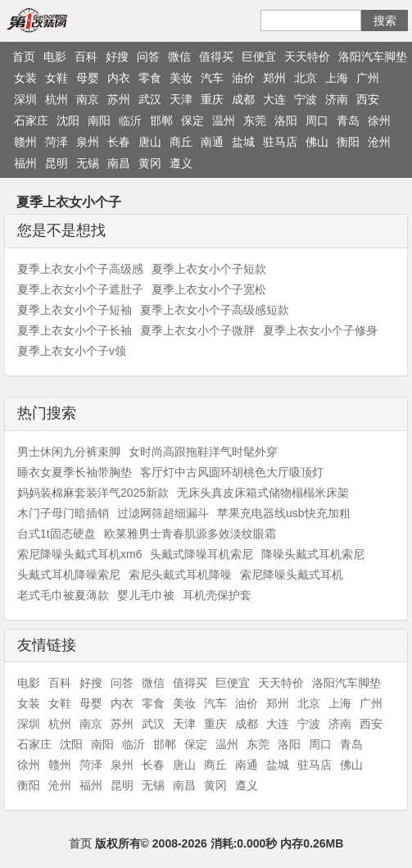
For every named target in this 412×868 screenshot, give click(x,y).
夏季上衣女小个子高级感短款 (215, 310)
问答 (148, 57)
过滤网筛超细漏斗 (163, 513)
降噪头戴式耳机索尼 (313, 554)
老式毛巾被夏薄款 (63, 595)
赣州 (25, 142)
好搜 (117, 57)
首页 (24, 57)
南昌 (119, 163)
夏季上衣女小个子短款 (209, 269)
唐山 (150, 142)
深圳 (25, 99)
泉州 (88, 142)
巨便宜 (259, 57)
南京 (88, 99)
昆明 (57, 163)
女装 (25, 78)
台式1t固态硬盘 (57, 534)
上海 (337, 78)
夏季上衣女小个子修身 (320, 330)
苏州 (119, 99)
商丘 (181, 142)
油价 (243, 78)
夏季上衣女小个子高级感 (80, 269)
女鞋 (57, 78)
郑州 (274, 78)
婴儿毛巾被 (146, 595)
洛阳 (286, 120)
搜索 (385, 20)
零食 (150, 78)
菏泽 (57, 142)
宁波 (306, 99)
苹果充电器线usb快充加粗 (284, 513)
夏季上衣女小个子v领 (72, 351)
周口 (317, 120)
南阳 (99, 120)
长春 (119, 142)
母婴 (88, 78)
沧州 (379, 142)
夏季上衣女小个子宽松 (209, 289)
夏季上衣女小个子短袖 (75, 310)
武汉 (150, 99)
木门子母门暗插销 (63, 513)
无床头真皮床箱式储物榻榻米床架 (263, 493)
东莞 (255, 120)
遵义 (181, 163)
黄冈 (150, 163)
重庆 (212, 99)
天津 (181, 99)
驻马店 (280, 142)
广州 (368, 78)
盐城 (243, 142)
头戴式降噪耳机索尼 (201, 554)
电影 (55, 57)
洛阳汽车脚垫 (373, 57)
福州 (25, 163)
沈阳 (68, 120)
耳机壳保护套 (217, 595)
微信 (179, 57)
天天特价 (307, 57)
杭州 (57, 99)
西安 (368, 99)
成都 (243, 99)
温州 (224, 120)
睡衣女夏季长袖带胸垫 (75, 472)
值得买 (216, 57)
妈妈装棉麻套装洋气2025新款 (93, 493)
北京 (306, 78)
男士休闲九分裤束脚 (69, 452)
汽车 (212, 78)
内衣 (119, 78)
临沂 (130, 120)
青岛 (348, 120)
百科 (86, 57)
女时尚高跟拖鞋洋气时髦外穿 (203, 452)
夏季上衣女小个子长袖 (75, 330)
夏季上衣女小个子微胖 (197, 330)
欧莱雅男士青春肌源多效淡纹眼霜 (190, 534)
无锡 (88, 163)
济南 (337, 99)
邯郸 (161, 120)
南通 (212, 142)
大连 (274, 99)
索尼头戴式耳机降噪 (180, 575)
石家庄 (31, 120)
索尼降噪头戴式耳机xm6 (79, 554)
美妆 (181, 78)
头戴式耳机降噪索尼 (69, 575)
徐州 (379, 120)
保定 (192, 120)
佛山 (317, 142)
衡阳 (348, 142)
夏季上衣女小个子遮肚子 (80, 289)
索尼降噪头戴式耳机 (292, 575)
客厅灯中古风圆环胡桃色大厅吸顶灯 (232, 472)
